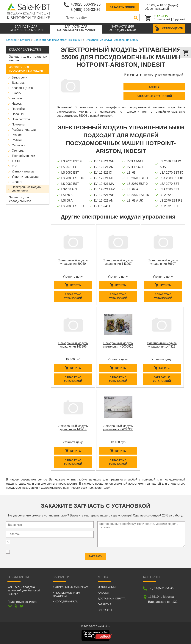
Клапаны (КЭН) (22, 88)
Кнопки (17, 93)
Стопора (18, 151)
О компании (107, 587)
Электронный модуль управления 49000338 (118, 428)
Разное (17, 135)
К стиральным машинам (70, 587)
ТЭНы (16, 161)
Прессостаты (21, 119)
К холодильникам (66, 601)
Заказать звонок (123, 7)
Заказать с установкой (154, 96)
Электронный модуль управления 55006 (112, 40)
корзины (17, 98)
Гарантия (105, 604)
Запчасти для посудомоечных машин (58, 40)
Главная (11, 40)
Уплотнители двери (25, 177)
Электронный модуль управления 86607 (163, 262)
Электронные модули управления (27, 189)
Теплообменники (23, 156)
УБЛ (15, 166)
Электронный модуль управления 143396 (73, 345)
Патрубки (18, 109)
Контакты (105, 610)
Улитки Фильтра (23, 171)
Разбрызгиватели (24, 130)
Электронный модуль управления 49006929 (118, 345)
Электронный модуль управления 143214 (73, 428)
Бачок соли (19, 77)
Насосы (17, 104)
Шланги (17, 182)
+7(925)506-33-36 (86, 4)
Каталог (25, 40)
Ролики (17, 140)
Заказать (95, 554)
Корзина (161, 16)
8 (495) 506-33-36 (86, 10)
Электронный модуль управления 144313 (162, 345)
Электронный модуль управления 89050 (73, 262)
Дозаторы (18, 83)
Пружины (18, 124)
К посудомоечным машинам (66, 594)
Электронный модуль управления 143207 (118, 262)
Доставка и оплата (112, 599)
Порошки (18, 114)
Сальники (18, 145)
